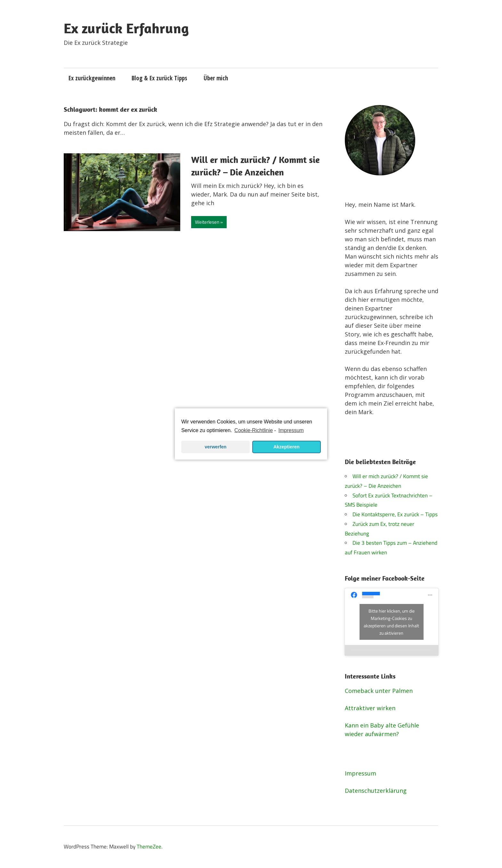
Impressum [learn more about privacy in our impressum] (291, 430)
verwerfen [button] (215, 447)
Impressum (360, 773)
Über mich (216, 78)
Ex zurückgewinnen (92, 78)
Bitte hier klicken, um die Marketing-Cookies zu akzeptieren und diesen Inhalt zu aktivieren (391, 622)
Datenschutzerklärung (376, 791)
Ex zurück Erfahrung (126, 28)
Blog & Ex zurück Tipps (159, 78)
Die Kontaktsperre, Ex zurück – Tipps (395, 514)
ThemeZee (149, 847)
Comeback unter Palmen (379, 691)
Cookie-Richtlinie (254, 430)
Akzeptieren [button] (287, 447)
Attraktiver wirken (370, 708)
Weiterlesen (207, 222)
